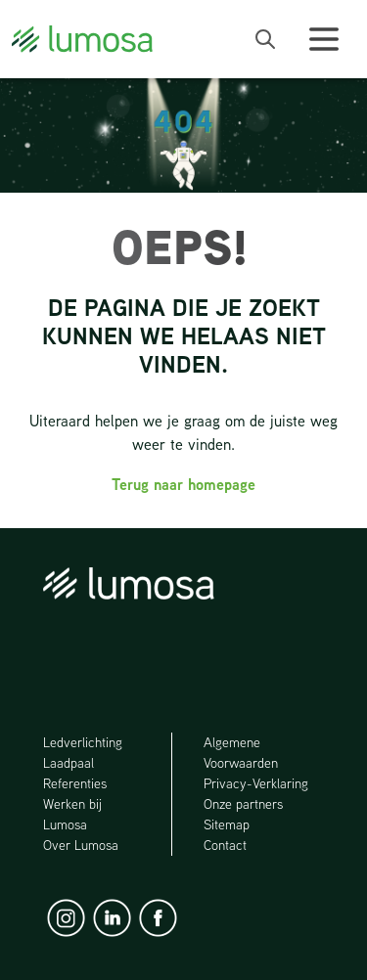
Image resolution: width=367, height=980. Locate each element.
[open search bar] (265, 39)
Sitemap (227, 824)
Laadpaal (69, 763)
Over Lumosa (81, 845)
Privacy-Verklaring (256, 783)
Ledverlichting (83, 742)
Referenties (75, 783)
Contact (225, 845)
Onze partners (243, 804)
